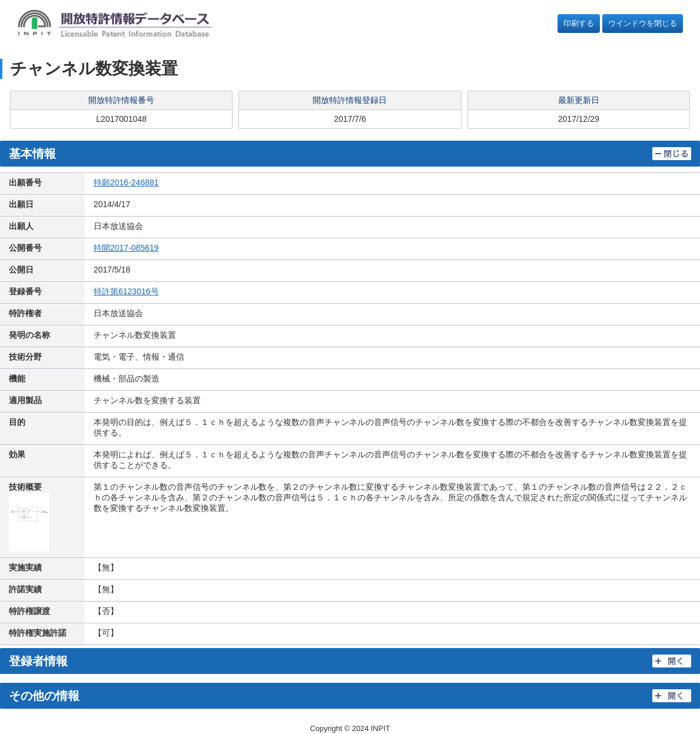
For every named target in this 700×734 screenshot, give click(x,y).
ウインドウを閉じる (643, 23)
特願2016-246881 (126, 182)
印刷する (579, 23)
